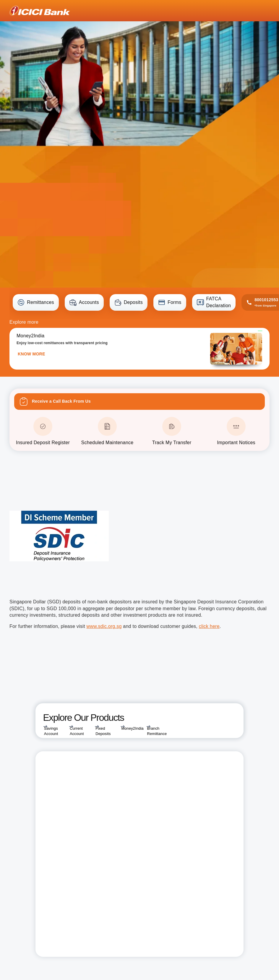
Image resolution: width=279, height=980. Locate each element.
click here (209, 626)
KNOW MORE (31, 354)
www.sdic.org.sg (104, 626)
